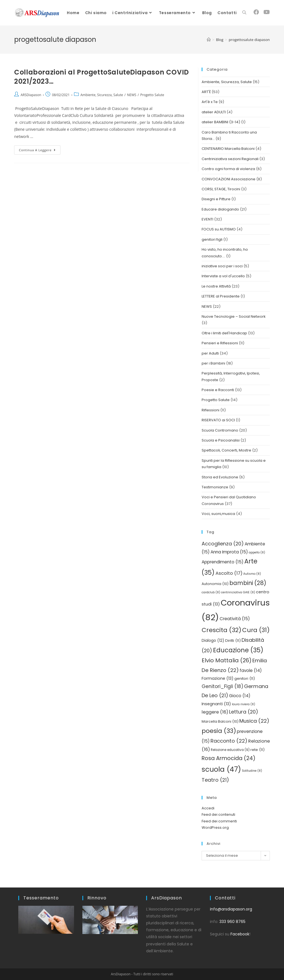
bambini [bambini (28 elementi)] (248, 583)
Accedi (208, 808)
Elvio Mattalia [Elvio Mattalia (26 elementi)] (227, 660)
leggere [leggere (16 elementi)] (215, 712)
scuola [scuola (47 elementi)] (221, 769)
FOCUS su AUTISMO (219, 229)
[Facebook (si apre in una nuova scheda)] (256, 12)
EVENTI (207, 219)
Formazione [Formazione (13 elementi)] (218, 678)
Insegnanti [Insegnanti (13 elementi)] (216, 704)
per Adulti (210, 353)
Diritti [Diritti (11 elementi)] (233, 641)
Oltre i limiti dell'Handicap (224, 333)
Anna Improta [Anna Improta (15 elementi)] (229, 552)
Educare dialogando (220, 209)
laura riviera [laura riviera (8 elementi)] (244, 704)
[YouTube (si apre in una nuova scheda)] (267, 12)
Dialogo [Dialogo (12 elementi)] (213, 641)
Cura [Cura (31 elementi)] (256, 630)
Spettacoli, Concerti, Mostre (226, 450)
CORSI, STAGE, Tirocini (221, 189)
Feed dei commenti (219, 821)
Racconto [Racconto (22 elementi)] (229, 741)
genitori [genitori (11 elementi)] (245, 678)
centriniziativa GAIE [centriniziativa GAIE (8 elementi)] (238, 592)
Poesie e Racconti (218, 390)
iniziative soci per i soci (222, 266)
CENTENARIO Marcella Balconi (228, 149)
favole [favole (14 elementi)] (251, 670)
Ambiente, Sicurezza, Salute (102, 95)
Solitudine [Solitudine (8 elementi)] (252, 771)
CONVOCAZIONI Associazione (229, 179)
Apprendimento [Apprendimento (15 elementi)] (223, 562)
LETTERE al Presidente (221, 296)
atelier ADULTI (214, 112)
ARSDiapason (31, 95)
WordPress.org (215, 828)
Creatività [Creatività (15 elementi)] (235, 619)
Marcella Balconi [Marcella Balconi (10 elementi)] (220, 721)
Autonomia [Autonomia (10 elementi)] (215, 584)
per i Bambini (213, 363)
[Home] (209, 40)
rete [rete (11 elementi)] (258, 750)
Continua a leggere (40, 149)
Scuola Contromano (220, 430)
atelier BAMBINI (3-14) (221, 122)
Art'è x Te (210, 102)
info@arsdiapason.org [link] (231, 909)
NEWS (132, 95)
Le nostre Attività (216, 286)
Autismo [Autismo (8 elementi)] (252, 574)
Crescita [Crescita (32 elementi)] (221, 630)
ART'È (206, 92)
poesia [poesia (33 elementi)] (219, 731)
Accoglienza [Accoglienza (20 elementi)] (223, 544)
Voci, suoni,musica (218, 514)
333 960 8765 (232, 922)
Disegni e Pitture (216, 199)
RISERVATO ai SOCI (218, 420)
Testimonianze (215, 487)
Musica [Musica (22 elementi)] (254, 721)
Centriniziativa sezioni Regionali (230, 159)
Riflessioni (211, 410)
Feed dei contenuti (218, 814)
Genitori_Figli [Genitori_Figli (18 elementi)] (222, 686)
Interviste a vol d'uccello (223, 276)
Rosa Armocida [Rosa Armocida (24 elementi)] (229, 758)
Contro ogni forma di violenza (228, 169)
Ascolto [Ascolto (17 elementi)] (229, 573)
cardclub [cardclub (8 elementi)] (211, 592)
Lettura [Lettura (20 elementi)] (244, 712)
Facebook (240, 934)
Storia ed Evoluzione (220, 477)
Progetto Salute (152, 95)
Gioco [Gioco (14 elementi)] (240, 696)
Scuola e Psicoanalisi (221, 440)
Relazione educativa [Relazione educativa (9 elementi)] (230, 750)
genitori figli (212, 239)
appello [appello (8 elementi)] (257, 552)
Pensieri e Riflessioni (220, 343)
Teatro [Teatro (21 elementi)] (215, 780)
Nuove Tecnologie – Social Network (234, 316)
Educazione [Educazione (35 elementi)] (238, 650)
